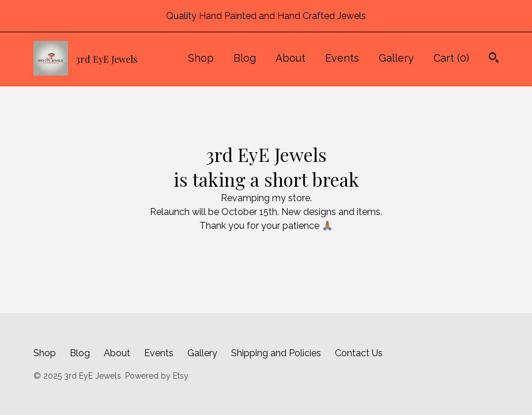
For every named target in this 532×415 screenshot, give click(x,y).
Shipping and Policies (276, 353)
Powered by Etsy (157, 376)
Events (342, 58)
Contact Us (359, 353)
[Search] (494, 59)
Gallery (396, 58)
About (290, 58)
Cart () (451, 58)
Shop (201, 58)
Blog (245, 58)
